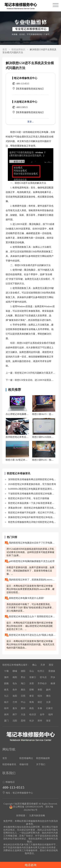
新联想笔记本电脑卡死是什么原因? (24, 598)
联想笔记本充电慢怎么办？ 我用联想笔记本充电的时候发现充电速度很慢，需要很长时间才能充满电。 (30, 617)
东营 (32, 683)
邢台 (23, 677)
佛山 (34, 665)
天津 (43, 665)
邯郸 (32, 690)
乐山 (32, 671)
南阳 (15, 677)
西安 (51, 665)
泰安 (32, 696)
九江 (6, 696)
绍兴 (40, 696)
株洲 (53, 683)
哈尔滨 (33, 714)
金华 (42, 714)
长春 (40, 708)
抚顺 (6, 683)
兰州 (15, 702)
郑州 (40, 721)
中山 (23, 702)
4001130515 (22, 107)
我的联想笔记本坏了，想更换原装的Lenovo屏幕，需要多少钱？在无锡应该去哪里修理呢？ (30, 580)
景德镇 (52, 671)
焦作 (15, 690)
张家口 (33, 677)
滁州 (6, 677)
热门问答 (12, 537)
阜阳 (40, 690)
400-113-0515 (23, 84)
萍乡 (53, 677)
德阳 (23, 671)
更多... (30, 122)
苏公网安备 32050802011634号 (27, 807)
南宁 (15, 714)
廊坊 (23, 690)
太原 (48, 702)
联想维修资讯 (9, 764)
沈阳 (15, 721)
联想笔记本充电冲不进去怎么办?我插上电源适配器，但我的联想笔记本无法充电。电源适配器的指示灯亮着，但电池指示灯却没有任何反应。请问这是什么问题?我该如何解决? (30, 635)
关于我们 (41, 764)
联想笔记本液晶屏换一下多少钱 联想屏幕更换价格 (32, 503)
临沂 (6, 702)
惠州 (23, 708)
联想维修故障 (43, 758)
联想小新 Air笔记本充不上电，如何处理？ (27, 460)
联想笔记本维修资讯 (19, 473)
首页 (5, 50)
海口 (23, 683)
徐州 (6, 708)
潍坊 (48, 696)
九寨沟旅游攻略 (37, 816)
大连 (23, 714)
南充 (6, 690)
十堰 (6, 671)
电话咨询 (31, 865)
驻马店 (43, 677)
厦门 (6, 721)
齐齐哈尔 (42, 683)
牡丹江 (41, 671)
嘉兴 (15, 708)
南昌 (32, 708)
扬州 (48, 690)
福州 (51, 714)
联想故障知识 (18, 50)
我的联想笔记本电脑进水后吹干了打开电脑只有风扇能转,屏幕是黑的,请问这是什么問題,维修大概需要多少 (30, 543)
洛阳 (15, 696)
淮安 (48, 721)
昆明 (23, 721)
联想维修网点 (26, 758)
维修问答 (24, 764)
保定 (40, 702)
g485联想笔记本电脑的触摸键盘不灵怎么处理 (30, 561)
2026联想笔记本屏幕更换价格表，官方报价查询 (30, 484)
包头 (15, 683)
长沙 (32, 721)
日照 (23, 696)
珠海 (32, 702)
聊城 (15, 671)
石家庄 (49, 708)
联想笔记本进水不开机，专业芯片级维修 (27, 498)
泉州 (6, 714)
